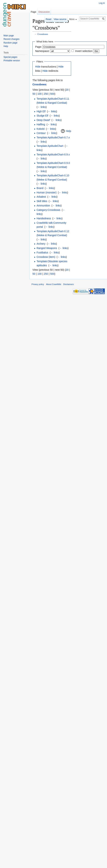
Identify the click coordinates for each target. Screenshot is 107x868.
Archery (41, 244)
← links (42, 107)
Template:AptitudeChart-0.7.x (53, 137)
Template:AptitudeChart (50, 146)
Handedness (44, 218)
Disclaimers (69, 284)
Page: (39, 47)
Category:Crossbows (48, 210)
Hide (38, 67)
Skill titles (42, 201)
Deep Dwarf (43, 120)
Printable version (12, 61)
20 (67, 90)
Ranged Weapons (47, 248)
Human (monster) (46, 193)
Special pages (10, 57)
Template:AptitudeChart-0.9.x (53, 155)
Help (68, 131)
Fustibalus (42, 253)
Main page (9, 36)
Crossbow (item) (46, 257)
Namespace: (42, 51)
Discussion (44, 12)
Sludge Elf (42, 116)
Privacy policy (38, 284)
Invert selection (84, 51)
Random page (10, 43)
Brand (40, 188)
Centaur (41, 133)
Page (33, 12)
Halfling (41, 124)
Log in (102, 3)
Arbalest (41, 197)
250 (46, 94)
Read (48, 19)
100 (39, 94)
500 (52, 94)
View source (60, 19)
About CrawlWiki (54, 284)
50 (34, 94)
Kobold (40, 129)
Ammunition (43, 206)
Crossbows (43, 34)
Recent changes (11, 39)
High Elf (41, 111)
